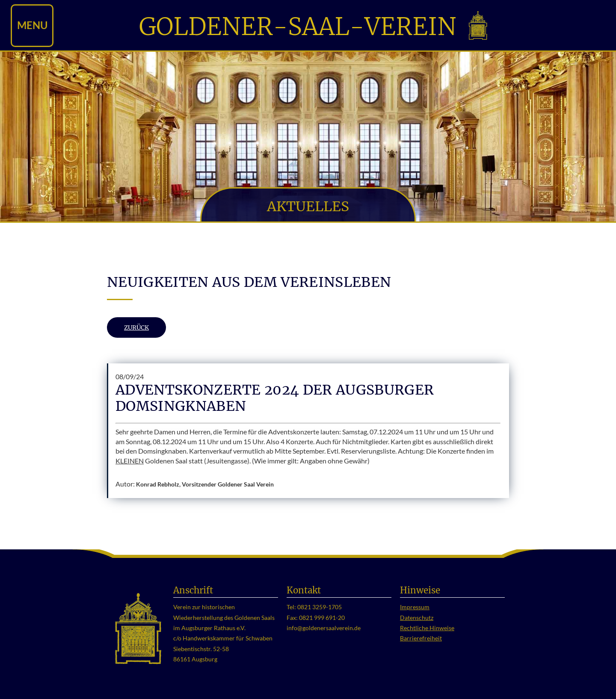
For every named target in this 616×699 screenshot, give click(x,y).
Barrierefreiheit (421, 638)
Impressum (415, 607)
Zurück (136, 327)
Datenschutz (417, 618)
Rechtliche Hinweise (427, 628)
